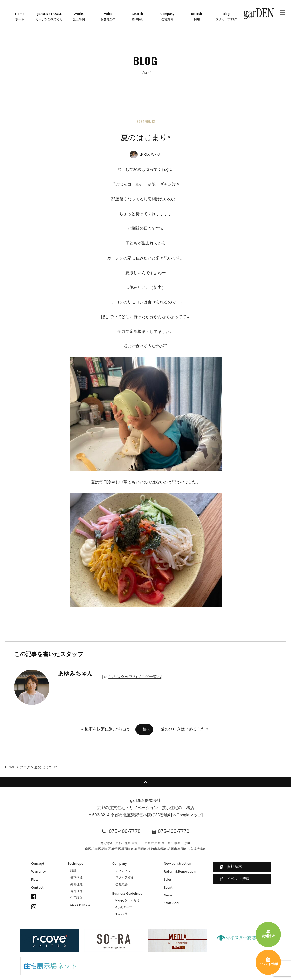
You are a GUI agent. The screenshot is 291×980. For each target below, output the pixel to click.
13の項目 (121, 914)
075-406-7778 (125, 831)
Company (120, 864)
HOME (10, 767)
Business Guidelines (127, 894)
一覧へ (144, 729)
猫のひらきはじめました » (185, 729)
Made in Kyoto (81, 905)
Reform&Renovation (180, 872)
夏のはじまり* (145, 137)
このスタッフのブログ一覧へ (135, 677)
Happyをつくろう (128, 901)
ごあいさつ (123, 871)
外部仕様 (76, 885)
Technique (75, 864)
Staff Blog (171, 903)
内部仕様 (76, 891)
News (168, 896)
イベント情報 (235, 879)
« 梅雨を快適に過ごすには (105, 729)
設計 (73, 871)
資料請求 (231, 867)
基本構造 (76, 878)
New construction (178, 864)
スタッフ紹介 (125, 878)
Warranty (38, 872)
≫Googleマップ (187, 815)
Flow (35, 880)
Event (168, 888)
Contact (37, 888)
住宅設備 (76, 898)
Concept (38, 864)
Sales (168, 880)
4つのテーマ (124, 908)
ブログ (25, 767)
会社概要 (122, 885)
